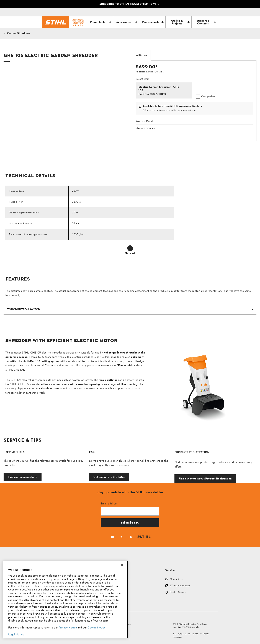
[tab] (141, 55)
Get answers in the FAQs (109, 477)
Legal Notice (16, 635)
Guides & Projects (180, 22)
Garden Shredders (19, 33)
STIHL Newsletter (180, 586)
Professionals (153, 22)
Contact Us (176, 579)
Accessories (127, 22)
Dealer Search (178, 593)
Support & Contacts (206, 22)
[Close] (122, 565)
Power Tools (101, 22)
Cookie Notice (96, 628)
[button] (130, 310)
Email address (109, 503)
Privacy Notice (68, 628)
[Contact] (200, 12)
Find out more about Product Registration (205, 478)
